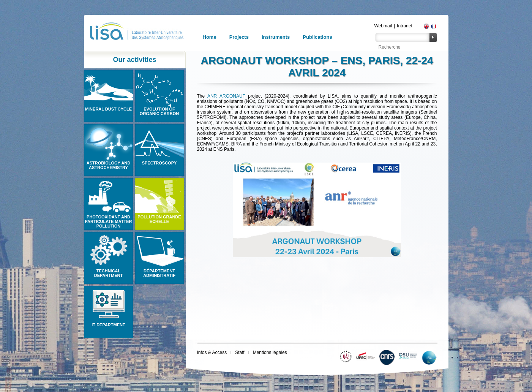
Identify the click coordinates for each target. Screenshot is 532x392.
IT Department (108, 325)
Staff (240, 352)
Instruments (276, 37)
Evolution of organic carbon (159, 111)
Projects (239, 37)
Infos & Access (212, 352)
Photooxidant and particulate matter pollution (108, 221)
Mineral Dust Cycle (108, 109)
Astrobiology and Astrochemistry (109, 165)
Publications (317, 37)
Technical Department (109, 273)
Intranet (405, 26)
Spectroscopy (159, 163)
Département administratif (159, 273)
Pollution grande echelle (159, 219)
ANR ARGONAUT (226, 96)
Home (210, 37)
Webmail (383, 26)
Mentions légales (270, 352)
